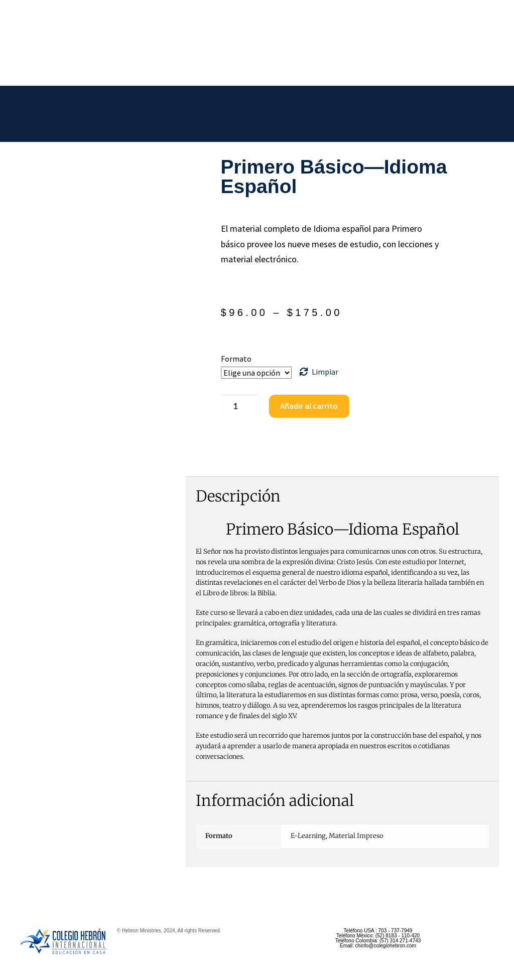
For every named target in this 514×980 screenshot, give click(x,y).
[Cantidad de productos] (238, 406)
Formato (236, 359)
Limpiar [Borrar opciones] (325, 372)
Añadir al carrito (307, 406)
